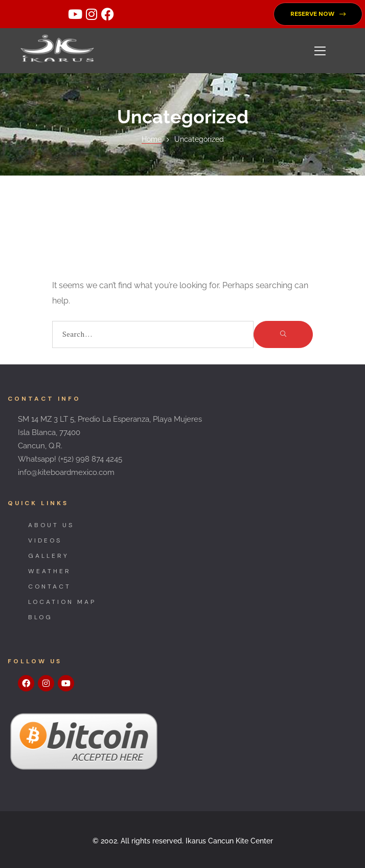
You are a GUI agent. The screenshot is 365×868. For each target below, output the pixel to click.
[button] (318, 14)
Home (152, 139)
